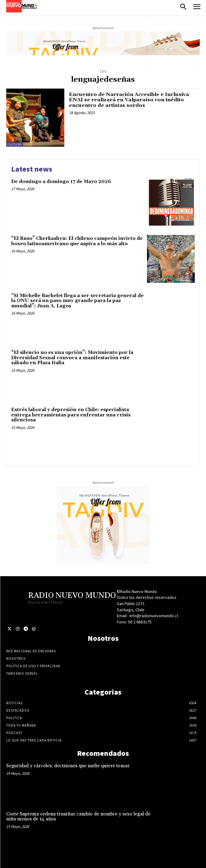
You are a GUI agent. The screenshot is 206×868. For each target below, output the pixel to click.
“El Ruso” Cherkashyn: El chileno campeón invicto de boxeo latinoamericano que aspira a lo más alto (77, 241)
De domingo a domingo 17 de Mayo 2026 (61, 182)
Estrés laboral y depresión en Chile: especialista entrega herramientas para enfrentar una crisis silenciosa (71, 415)
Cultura (15, 144)
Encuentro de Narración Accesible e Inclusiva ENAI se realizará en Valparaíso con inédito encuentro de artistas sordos (129, 100)
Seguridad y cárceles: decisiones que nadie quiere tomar (68, 766)
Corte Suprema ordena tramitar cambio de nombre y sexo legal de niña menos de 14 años (78, 817)
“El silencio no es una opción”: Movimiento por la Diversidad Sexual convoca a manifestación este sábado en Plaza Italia (72, 358)
